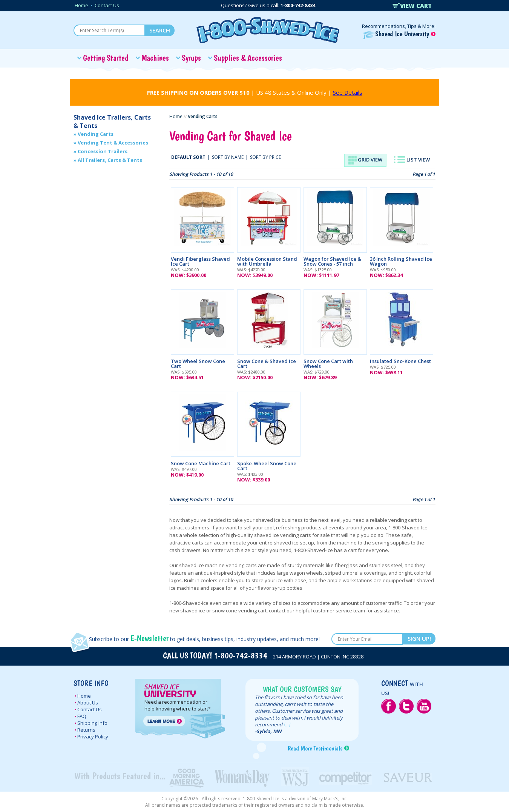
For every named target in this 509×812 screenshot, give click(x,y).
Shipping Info (92, 723)
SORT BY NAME (228, 157)
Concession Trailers (103, 151)
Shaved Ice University (399, 34)
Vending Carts (96, 134)
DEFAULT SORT (188, 157)
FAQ (82, 716)
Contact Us (107, 5)
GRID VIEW (365, 160)
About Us (88, 703)
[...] (287, 724)
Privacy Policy (93, 737)
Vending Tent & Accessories (113, 143)
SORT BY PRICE (265, 157)
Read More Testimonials (315, 748)
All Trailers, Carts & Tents (110, 160)
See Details (348, 92)
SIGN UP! (419, 638)
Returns (86, 730)
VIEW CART (412, 6)
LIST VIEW (412, 160)
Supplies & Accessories (248, 58)
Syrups (191, 58)
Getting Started (106, 58)
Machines (155, 58)
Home (81, 5)
